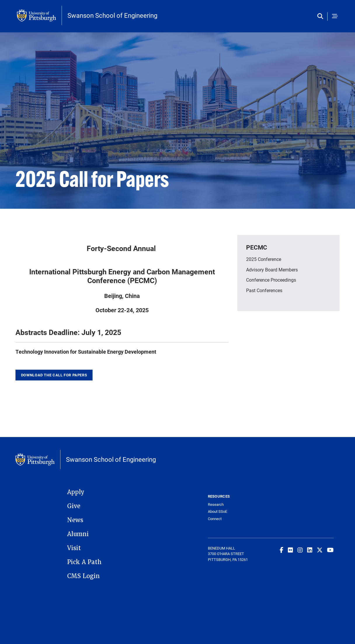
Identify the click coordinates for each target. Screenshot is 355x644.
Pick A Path (84, 562)
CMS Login (83, 576)
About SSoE (217, 511)
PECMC (257, 247)
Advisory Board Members (272, 270)
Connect (215, 519)
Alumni (78, 534)
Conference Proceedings (271, 280)
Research (216, 505)
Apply (76, 492)
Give (74, 506)
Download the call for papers (54, 375)
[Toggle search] (322, 16)
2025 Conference (264, 259)
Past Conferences (264, 290)
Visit (74, 548)
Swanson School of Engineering (112, 15)
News (75, 520)
